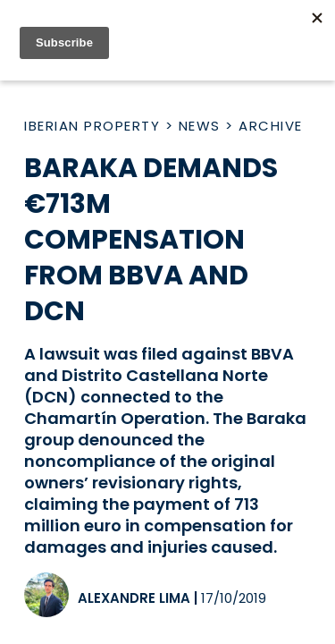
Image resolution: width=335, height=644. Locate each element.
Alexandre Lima (134, 598)
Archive (271, 126)
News (200, 126)
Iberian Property (92, 126)
